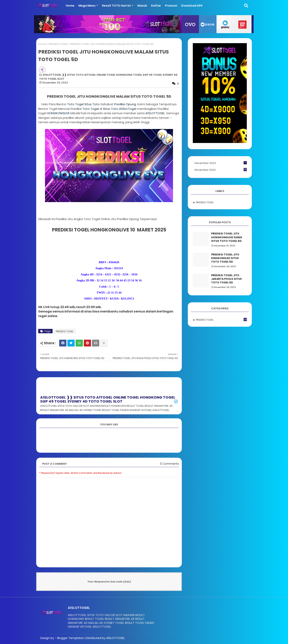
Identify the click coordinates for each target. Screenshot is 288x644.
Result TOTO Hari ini (116, 6)
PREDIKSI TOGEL (58, 44)
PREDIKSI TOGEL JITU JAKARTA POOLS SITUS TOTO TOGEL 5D (226, 279)
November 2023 (221, 170)
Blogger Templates (70, 638)
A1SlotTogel (128, 109)
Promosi (171, 6)
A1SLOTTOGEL (155, 113)
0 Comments (169, 464)
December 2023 (221, 163)
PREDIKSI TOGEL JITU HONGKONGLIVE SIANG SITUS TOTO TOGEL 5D (227, 237)
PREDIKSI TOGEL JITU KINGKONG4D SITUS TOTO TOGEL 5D (225, 258)
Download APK (192, 6)
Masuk (142, 6)
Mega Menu (87, 6)
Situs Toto (92, 104)
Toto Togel (76, 104)
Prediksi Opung (125, 104)
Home (70, 6)
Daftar (156, 6)
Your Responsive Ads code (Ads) (109, 582)
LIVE (58, 113)
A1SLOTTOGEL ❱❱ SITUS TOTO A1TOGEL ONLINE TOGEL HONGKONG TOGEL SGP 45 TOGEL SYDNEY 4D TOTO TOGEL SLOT (108, 399)
